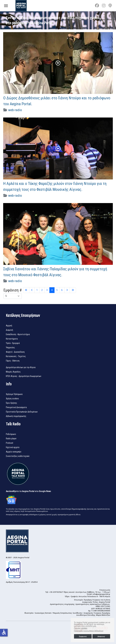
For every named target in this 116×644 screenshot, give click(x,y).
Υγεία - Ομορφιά (13, 343)
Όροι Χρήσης (11, 403)
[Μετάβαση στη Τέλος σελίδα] (73, 290)
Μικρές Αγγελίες (13, 372)
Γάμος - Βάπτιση (13, 361)
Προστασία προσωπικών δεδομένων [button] (89, 631)
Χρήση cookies (12, 399)
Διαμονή (9, 330)
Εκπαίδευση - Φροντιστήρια (18, 334)
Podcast (10, 443)
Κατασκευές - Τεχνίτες (16, 356)
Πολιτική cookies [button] (81, 628)
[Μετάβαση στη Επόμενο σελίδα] (67, 290)
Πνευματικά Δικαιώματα (16, 407)
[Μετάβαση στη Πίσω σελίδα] (32, 290)
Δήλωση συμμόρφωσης (16, 416)
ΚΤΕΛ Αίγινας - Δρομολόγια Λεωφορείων (24, 376)
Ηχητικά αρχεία (13, 447)
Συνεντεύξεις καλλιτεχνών (18, 456)
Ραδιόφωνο (11, 434)
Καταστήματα (12, 339)
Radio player (11, 439)
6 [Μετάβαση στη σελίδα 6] (62, 290)
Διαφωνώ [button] (101, 636)
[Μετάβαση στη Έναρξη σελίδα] (26, 290)
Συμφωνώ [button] (83, 636)
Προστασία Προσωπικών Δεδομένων (22, 412)
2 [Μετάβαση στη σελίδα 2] (42, 290)
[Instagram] (104, 6)
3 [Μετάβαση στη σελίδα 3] (47, 290)
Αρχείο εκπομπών (14, 452)
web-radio (15, 110)
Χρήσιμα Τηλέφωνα (14, 394)
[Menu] (6, 6)
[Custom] (110, 6)
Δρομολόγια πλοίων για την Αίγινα (21, 367)
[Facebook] (97, 6)
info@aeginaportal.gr (101, 594)
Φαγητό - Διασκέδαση (15, 352)
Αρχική (9, 326)
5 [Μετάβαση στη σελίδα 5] (57, 290)
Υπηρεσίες (10, 348)
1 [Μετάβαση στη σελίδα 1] (37, 290)
